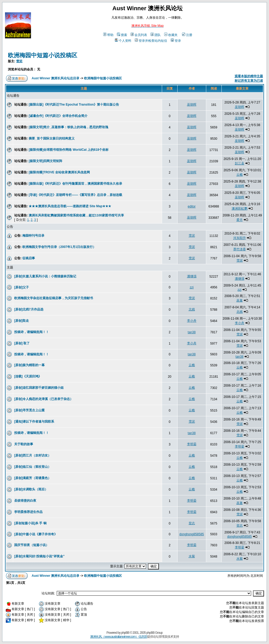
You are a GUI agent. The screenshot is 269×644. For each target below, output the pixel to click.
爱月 (240, 220)
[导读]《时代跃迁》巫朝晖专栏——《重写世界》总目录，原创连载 (75, 195)
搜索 (122, 35)
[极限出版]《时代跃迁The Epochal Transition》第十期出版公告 (74, 105)
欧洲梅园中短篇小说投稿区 (43, 55)
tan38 (192, 332)
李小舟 (192, 321)
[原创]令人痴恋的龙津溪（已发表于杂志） (44, 399)
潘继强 (192, 276)
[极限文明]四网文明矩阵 (45, 161)
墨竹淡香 (240, 249)
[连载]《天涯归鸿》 (28, 376)
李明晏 (192, 444)
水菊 (192, 556)
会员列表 (139, 35)
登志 (192, 523)
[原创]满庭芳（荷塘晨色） (33, 478)
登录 (176, 41)
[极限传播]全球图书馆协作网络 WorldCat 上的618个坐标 (69, 150)
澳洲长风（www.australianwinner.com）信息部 (118, 637)
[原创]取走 (22, 321)
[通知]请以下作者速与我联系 (34, 422)
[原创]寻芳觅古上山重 (29, 410)
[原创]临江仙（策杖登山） (33, 467)
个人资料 (123, 41)
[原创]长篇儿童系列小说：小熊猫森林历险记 (45, 276)
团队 (156, 35)
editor (192, 206)
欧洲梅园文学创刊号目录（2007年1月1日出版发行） (59, 247)
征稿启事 (29, 258)
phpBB (125, 633)
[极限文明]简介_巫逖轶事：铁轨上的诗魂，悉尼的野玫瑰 (68, 127)
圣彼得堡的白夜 (25, 501)
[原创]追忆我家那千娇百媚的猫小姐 (39, 388)
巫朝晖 (192, 105)
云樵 (240, 175)
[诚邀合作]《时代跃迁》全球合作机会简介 (58, 116)
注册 (187, 35)
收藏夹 (171, 35)
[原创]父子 (22, 287)
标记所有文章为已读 (249, 81)
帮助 (108, 35)
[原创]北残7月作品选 (29, 309)
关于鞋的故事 (24, 444)
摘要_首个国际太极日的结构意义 (52, 138)
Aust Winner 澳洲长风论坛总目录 (56, 78)
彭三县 (240, 163)
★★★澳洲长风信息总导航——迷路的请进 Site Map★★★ (70, 206)
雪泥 (19, 61)
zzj (192, 287)
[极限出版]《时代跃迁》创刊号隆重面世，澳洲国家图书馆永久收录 (75, 184)
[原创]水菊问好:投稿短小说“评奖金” (39, 556)
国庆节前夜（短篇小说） (32, 545)
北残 (192, 309)
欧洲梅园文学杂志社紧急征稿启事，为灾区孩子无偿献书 (54, 298)
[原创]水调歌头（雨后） (31, 489)
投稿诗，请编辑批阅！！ (32, 332)
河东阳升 (240, 238)
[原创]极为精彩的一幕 (29, 365)
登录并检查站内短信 (151, 41)
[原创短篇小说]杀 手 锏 (30, 523)
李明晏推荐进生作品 (28, 512)
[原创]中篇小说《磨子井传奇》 (36, 534)
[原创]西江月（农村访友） (33, 455)
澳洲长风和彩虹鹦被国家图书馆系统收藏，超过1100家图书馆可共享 (76, 215)
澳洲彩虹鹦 (240, 209)
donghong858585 (192, 534)
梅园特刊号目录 (33, 236)
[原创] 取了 (22, 343)
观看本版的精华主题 (249, 76)
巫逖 (240, 300)
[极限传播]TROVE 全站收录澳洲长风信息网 (59, 172)
